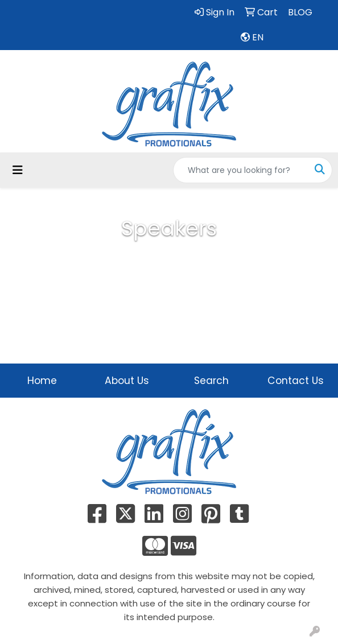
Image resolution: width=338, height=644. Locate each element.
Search (211, 381)
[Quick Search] (241, 170)
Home (42, 381)
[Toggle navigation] (18, 170)
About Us (127, 381)
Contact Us (296, 381)
